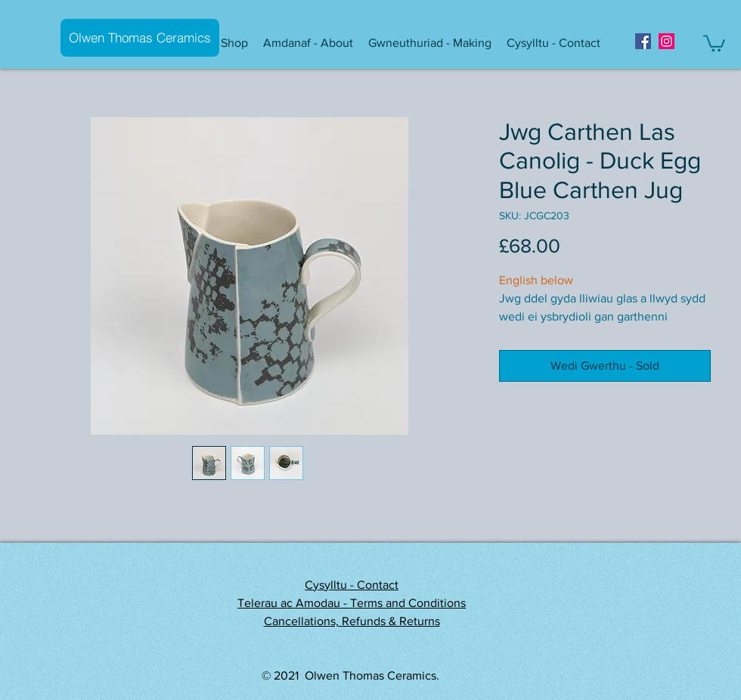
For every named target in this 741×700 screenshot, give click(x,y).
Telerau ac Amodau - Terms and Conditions (352, 603)
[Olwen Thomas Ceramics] (140, 38)
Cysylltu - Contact (352, 585)
